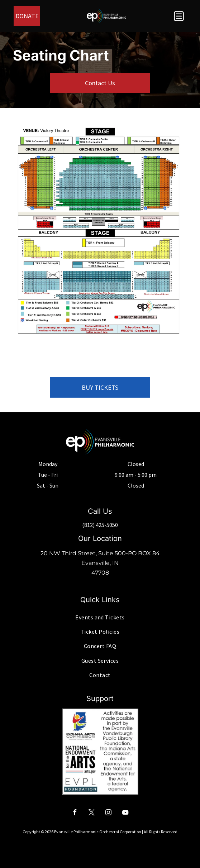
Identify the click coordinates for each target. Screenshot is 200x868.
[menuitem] (100, 617)
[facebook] (75, 813)
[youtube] (125, 813)
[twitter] (92, 813)
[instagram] (109, 813)
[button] (179, 16)
